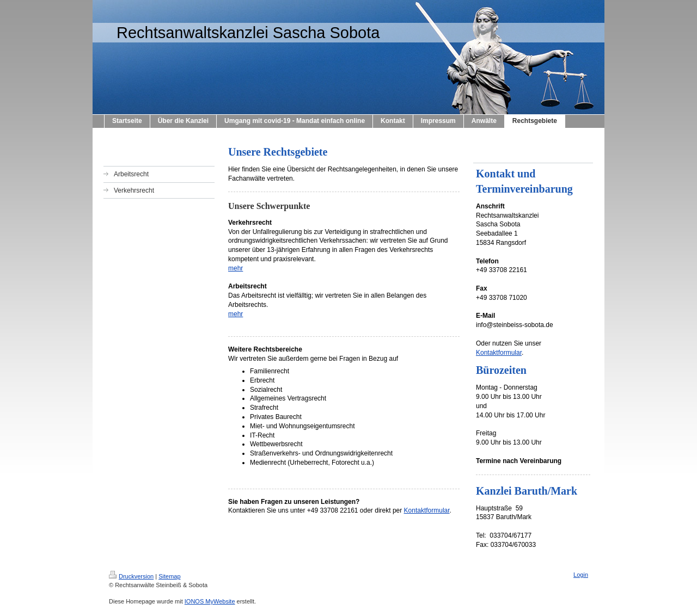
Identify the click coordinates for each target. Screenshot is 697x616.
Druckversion (131, 576)
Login (581, 575)
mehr (236, 268)
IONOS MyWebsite (210, 601)
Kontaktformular (427, 510)
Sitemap (169, 576)
